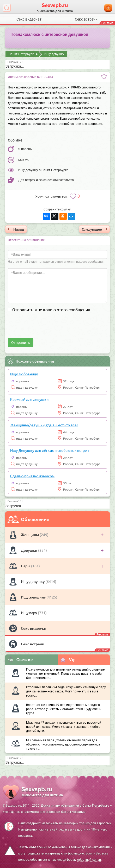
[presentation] (47, 328)
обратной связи (89, 860)
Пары (26, 566)
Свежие (20, 660)
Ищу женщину (34, 597)
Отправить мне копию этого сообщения (51, 310)
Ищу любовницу (24, 374)
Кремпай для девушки (29, 399)
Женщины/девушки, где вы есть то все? (44, 425)
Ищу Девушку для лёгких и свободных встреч (49, 450)
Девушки (29, 550)
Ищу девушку (33, 581)
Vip (68, 659)
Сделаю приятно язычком (32, 476)
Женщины (30, 535)
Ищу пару (29, 613)
